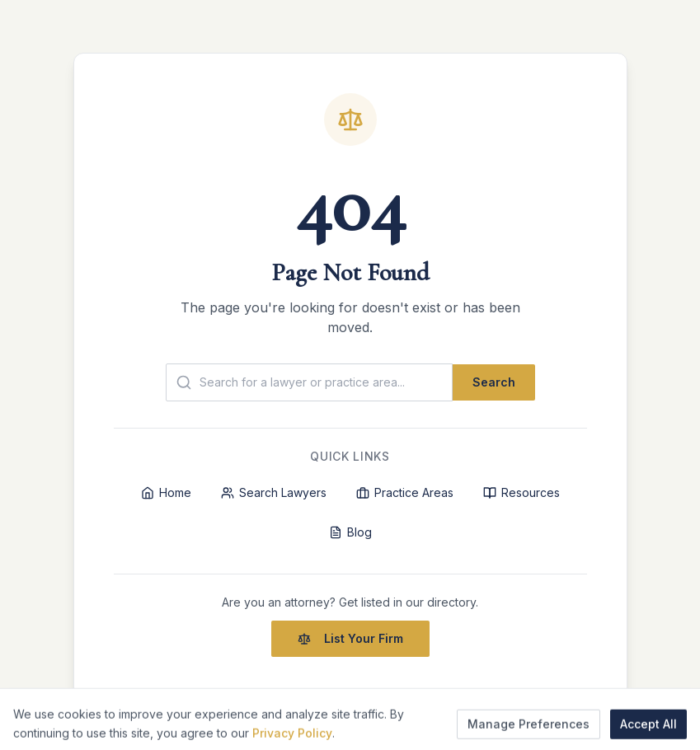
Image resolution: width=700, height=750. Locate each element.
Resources (521, 492)
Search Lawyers (274, 492)
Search (494, 382)
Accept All (648, 734)
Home (166, 492)
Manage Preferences (529, 734)
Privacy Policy (292, 743)
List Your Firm (350, 638)
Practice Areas (405, 492)
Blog (350, 532)
